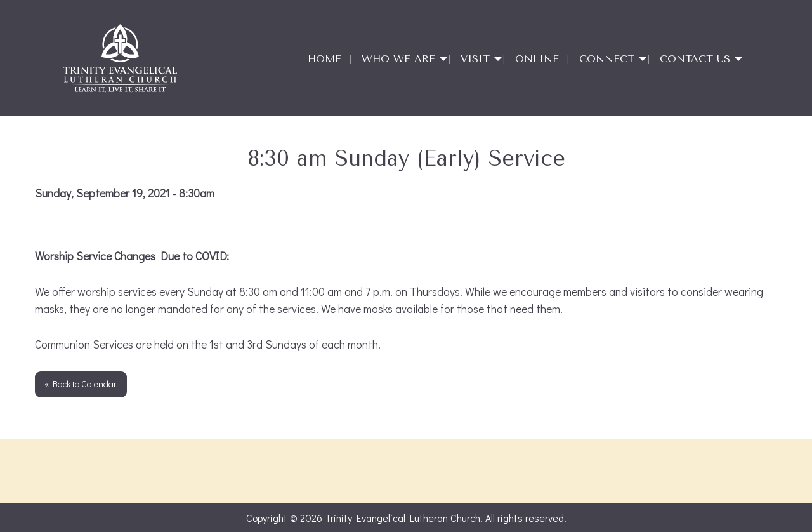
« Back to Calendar (81, 384)
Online (537, 59)
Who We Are (398, 59)
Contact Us (695, 59)
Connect (607, 59)
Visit (475, 59)
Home (324, 59)
